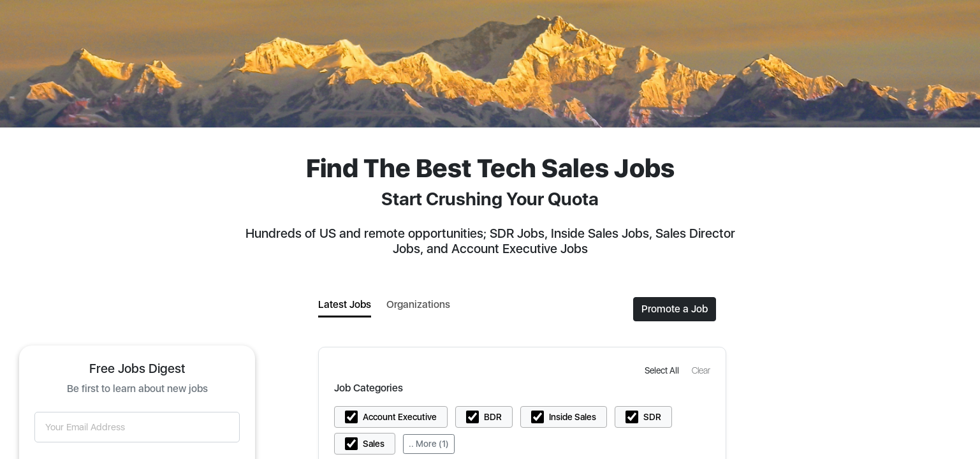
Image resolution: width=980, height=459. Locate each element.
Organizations (418, 304)
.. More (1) (429, 444)
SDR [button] (652, 417)
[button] (663, 370)
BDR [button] (493, 417)
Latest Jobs (345, 304)
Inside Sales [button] (573, 417)
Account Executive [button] (400, 417)
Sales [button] (374, 444)
